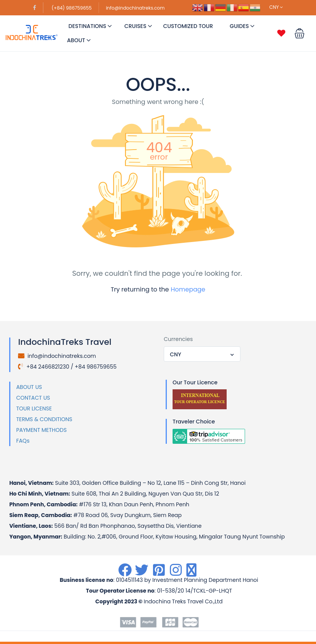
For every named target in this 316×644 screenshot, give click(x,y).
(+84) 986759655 (72, 8)
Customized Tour (188, 26)
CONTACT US (33, 398)
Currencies (178, 339)
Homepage (188, 289)
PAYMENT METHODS (41, 430)
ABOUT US (29, 387)
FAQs (23, 441)
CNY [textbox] (175, 354)
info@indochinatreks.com (135, 8)
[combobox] (202, 354)
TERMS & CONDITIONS (44, 419)
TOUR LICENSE (34, 408)
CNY (276, 7)
